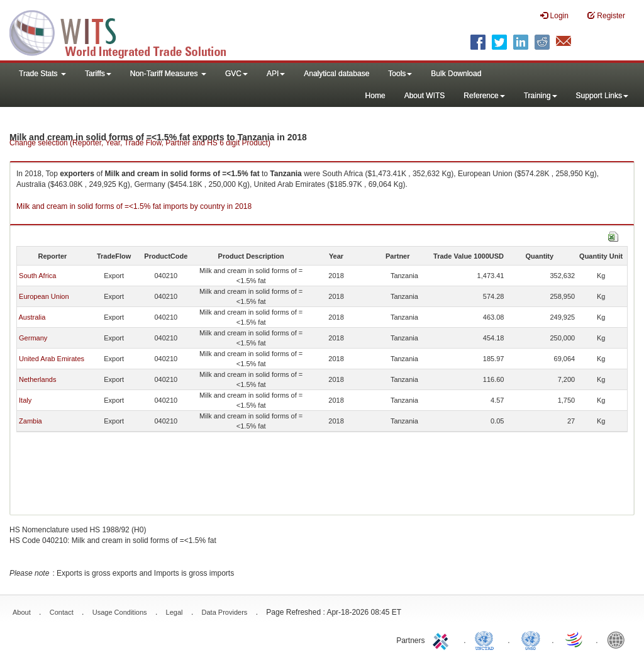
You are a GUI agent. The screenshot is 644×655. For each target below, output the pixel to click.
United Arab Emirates (52, 359)
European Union (44, 296)
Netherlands (37, 379)
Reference (484, 96)
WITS (126, 31)
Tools (400, 74)
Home (375, 96)
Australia (32, 317)
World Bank (619, 639)
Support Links (602, 96)
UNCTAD (487, 639)
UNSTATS (531, 639)
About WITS (425, 96)
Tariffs (98, 74)
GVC (236, 74)
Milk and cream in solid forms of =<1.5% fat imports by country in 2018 (134, 206)
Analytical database (336, 74)
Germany (33, 338)
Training (541, 96)
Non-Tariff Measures (168, 74)
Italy (25, 400)
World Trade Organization (575, 639)
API (276, 74)
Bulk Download (456, 74)
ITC (443, 639)
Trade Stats (42, 74)
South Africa (37, 276)
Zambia (31, 421)
